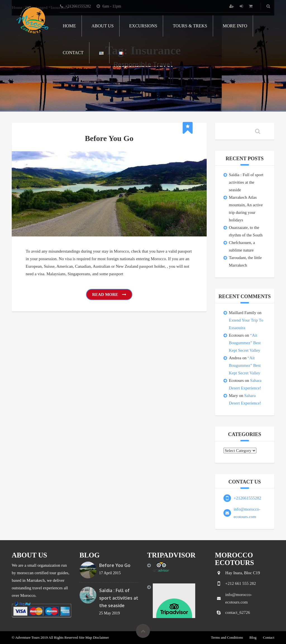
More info (235, 26)
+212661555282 (247, 498)
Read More (109, 295)
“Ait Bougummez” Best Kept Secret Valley (245, 343)
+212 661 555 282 (241, 583)
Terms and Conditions (227, 637)
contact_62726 (238, 612)
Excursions (143, 26)
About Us (103, 26)
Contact (73, 53)
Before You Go (109, 138)
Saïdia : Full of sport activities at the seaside (246, 182)
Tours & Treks (190, 26)
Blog (253, 637)
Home (69, 26)
